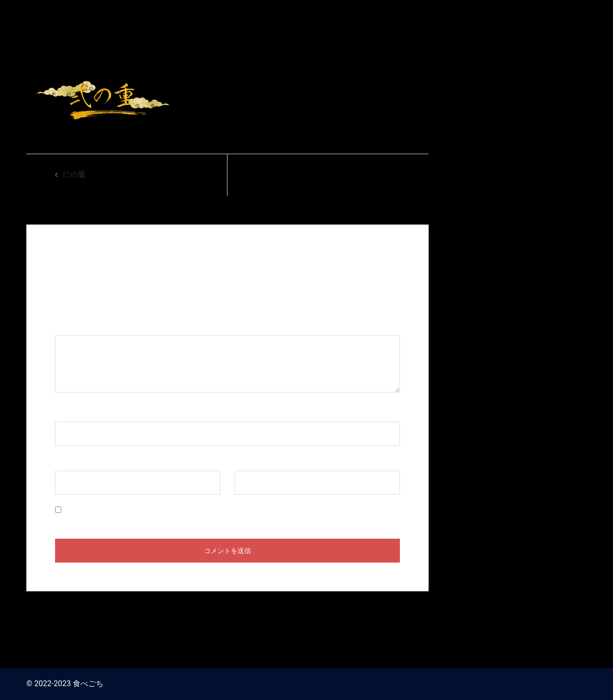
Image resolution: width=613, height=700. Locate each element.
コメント (75, 326)
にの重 (74, 175)
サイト (246, 461)
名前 (68, 412)
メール (71, 461)
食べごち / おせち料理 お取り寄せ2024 (507, 13)
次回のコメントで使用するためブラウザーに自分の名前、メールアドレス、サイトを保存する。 (228, 510)
